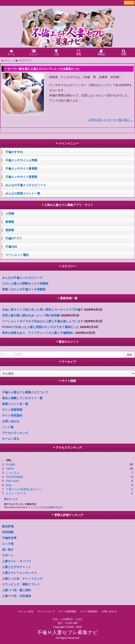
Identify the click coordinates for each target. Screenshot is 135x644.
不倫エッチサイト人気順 (21, 160)
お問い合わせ (11, 421)
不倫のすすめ (14, 152)
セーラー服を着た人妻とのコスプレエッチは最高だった (43, 69)
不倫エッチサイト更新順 (21, 177)
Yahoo (10, 468)
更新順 (10, 230)
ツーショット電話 (17, 255)
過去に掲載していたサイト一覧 (22, 398)
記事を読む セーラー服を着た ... (111, 120)
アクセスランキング (15, 433)
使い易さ (8, 550)
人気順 (10, 213)
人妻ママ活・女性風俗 (17, 596)
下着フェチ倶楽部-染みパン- (24, 489)
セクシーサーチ (16, 493)
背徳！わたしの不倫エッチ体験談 (24, 289)
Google (10, 464)
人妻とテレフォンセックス (19, 573)
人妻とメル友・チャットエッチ (22, 579)
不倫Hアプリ (14, 238)
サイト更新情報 (12, 410)
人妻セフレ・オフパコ (17, 561)
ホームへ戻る (11, 439)
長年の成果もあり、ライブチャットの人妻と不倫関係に (38, 333)
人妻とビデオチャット (17, 567)
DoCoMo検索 (14, 477)
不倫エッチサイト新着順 (21, 168)
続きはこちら (11, 499)
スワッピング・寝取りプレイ (21, 584)
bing (8, 485)
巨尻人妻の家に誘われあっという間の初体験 (31, 315)
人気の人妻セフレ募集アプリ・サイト (69, 205)
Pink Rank (12, 481)
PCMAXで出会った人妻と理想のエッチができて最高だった (41, 327)
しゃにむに (13, 473)
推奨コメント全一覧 (15, 404)
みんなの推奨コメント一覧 (23, 193)
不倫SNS (11, 247)
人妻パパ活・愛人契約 (17, 590)
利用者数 (8, 532)
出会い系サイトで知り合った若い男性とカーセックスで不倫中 (43, 310)
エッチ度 (8, 544)
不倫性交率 (9, 538)
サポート (8, 555)
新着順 (10, 222)
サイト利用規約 (12, 415)
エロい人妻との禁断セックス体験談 (25, 283)
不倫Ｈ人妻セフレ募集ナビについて (25, 392)
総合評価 (8, 526)
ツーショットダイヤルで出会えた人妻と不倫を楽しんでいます (43, 321)
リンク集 (8, 427)
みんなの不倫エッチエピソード (26, 185)
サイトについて (46, 611)
